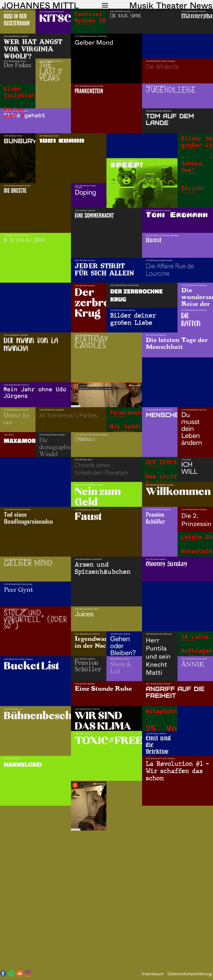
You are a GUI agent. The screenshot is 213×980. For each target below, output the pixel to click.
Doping (85, 192)
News (201, 5)
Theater (172, 5)
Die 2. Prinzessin (196, 519)
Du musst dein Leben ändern (192, 429)
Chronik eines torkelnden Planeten (101, 469)
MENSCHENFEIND (175, 414)
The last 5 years (51, 72)
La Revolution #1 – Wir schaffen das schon (177, 771)
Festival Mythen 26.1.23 (99, 17)
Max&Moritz (24, 441)
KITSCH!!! (64, 19)
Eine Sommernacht (94, 215)
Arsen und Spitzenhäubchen (103, 568)
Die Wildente (162, 66)
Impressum (153, 974)
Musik (141, 5)
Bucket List (31, 666)
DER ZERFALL (165, 462)
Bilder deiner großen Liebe (133, 319)
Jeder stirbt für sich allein (104, 269)
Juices (84, 614)
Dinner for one (17, 418)
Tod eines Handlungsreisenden (28, 518)
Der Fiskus (17, 65)
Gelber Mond (94, 42)
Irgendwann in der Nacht (94, 642)
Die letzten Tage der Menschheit (177, 343)
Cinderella (85, 439)
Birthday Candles (91, 343)
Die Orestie (15, 191)
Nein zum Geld (98, 497)
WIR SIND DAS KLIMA (103, 721)
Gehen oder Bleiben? (123, 646)
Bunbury (20, 141)
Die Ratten (191, 320)
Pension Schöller (155, 518)
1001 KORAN (62, 141)
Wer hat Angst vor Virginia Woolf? (33, 49)
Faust (88, 517)
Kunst (154, 240)
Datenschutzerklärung (190, 974)
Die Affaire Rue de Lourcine (170, 270)
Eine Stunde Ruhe (103, 689)
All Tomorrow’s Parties (68, 415)
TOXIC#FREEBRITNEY (133, 741)
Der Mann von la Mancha (31, 345)
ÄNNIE (193, 664)
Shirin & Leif (121, 667)
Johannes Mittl (40, 5)
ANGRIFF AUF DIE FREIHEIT (175, 692)
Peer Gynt (18, 589)
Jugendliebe (171, 90)
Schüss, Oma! (193, 167)
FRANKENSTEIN (89, 91)
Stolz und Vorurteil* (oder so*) (35, 620)
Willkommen (178, 492)
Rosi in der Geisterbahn (17, 20)
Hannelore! (23, 764)
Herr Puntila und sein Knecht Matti (158, 656)
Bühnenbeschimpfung (59, 716)
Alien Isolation (19, 92)
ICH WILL (189, 468)
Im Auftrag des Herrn (24, 240)
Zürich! (193, 188)
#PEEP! (127, 165)
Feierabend (128, 412)
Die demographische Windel (59, 447)
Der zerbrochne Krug (105, 303)
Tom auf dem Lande (170, 119)
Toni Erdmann (177, 215)
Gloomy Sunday (166, 564)
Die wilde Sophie (126, 16)
